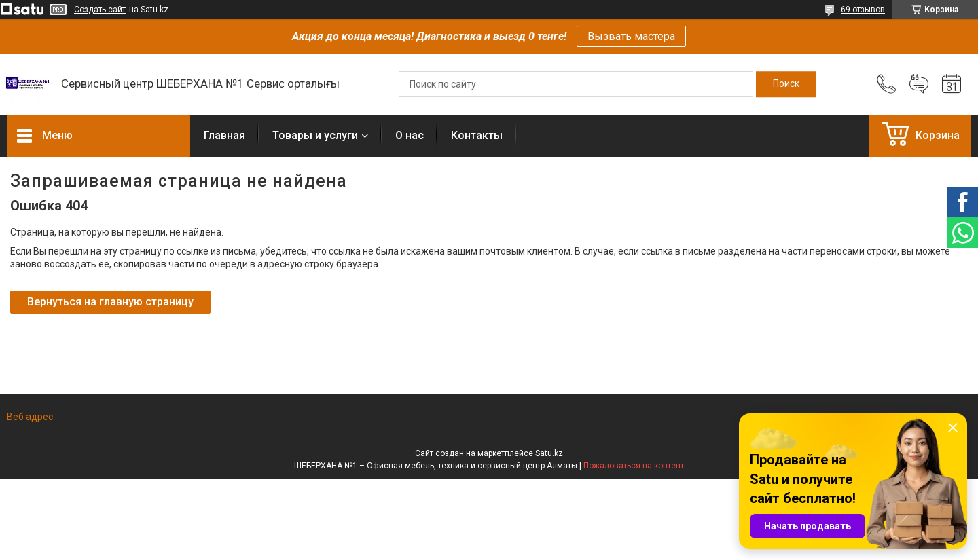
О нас (410, 135)
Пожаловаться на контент (634, 466)
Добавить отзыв (919, 84)
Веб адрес (30, 417)
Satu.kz (549, 453)
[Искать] (786, 84)
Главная (224, 135)
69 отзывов (863, 10)
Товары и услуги (315, 135)
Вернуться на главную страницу (110, 302)
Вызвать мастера (631, 36)
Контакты (477, 135)
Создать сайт (100, 10)
